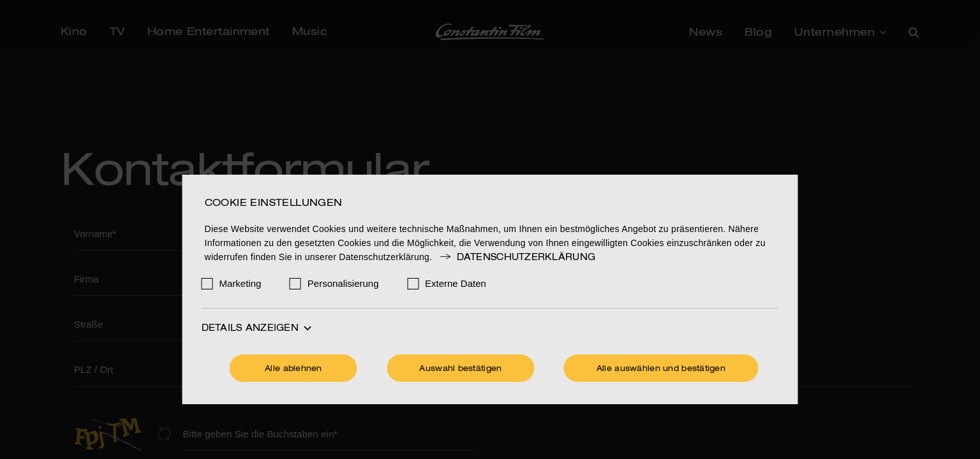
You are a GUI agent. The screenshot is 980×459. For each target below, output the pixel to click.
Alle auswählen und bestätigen (661, 369)
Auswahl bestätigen (460, 369)
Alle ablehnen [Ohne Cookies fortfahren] (293, 369)
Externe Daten (456, 283)
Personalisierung (343, 283)
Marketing (241, 283)
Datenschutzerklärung (517, 258)
